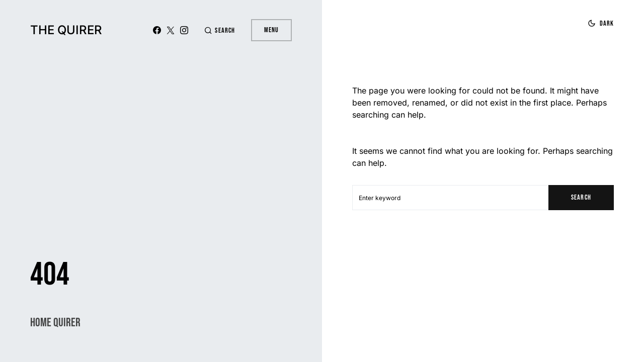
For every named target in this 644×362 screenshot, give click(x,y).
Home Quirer (55, 323)
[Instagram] (184, 30)
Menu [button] (271, 30)
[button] (219, 30)
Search (581, 197)
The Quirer (66, 30)
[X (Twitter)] (171, 30)
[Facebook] (157, 30)
